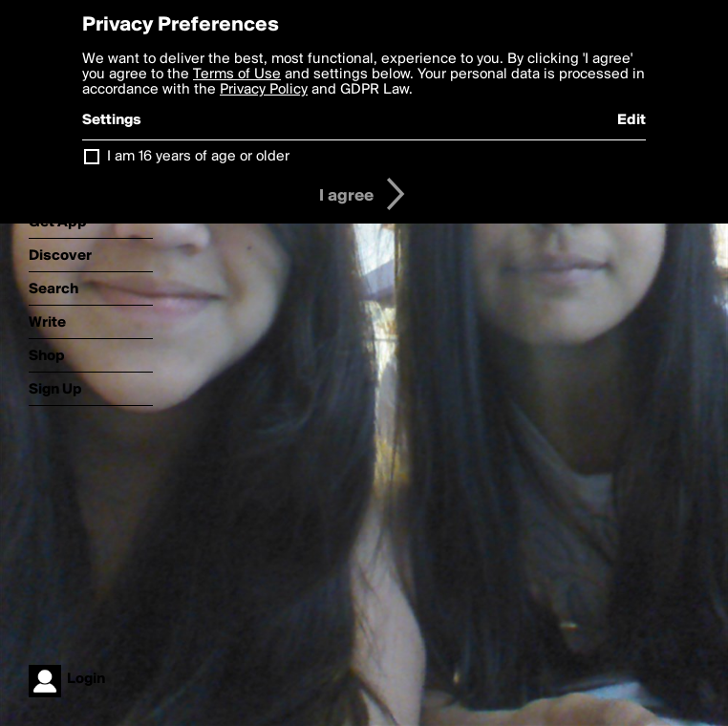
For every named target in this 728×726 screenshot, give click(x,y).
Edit (632, 120)
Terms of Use (237, 75)
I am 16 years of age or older (198, 157)
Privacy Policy (264, 90)
